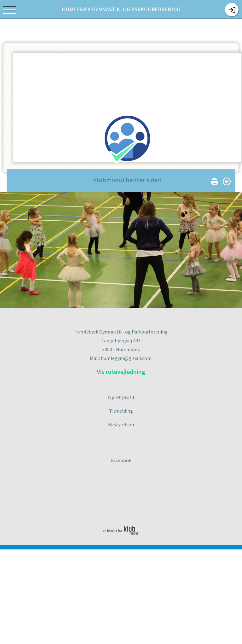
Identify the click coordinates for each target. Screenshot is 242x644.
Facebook (121, 460)
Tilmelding (121, 411)
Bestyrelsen (121, 424)
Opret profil (121, 397)
